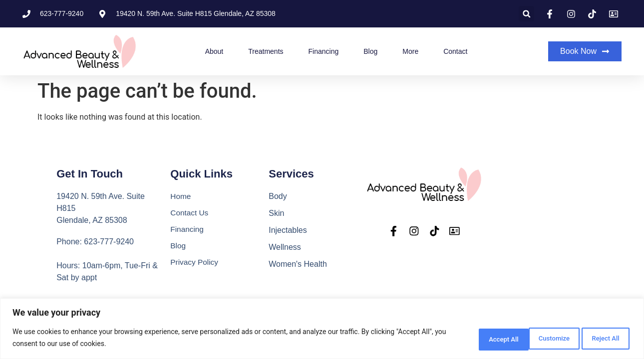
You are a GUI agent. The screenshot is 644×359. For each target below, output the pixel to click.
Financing (324, 51)
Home (181, 196)
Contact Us (190, 213)
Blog (370, 51)
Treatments (266, 51)
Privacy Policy (195, 264)
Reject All (537, 339)
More (410, 51)
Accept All (601, 339)
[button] (526, 14)
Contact (455, 51)
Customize (473, 339)
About (214, 51)
